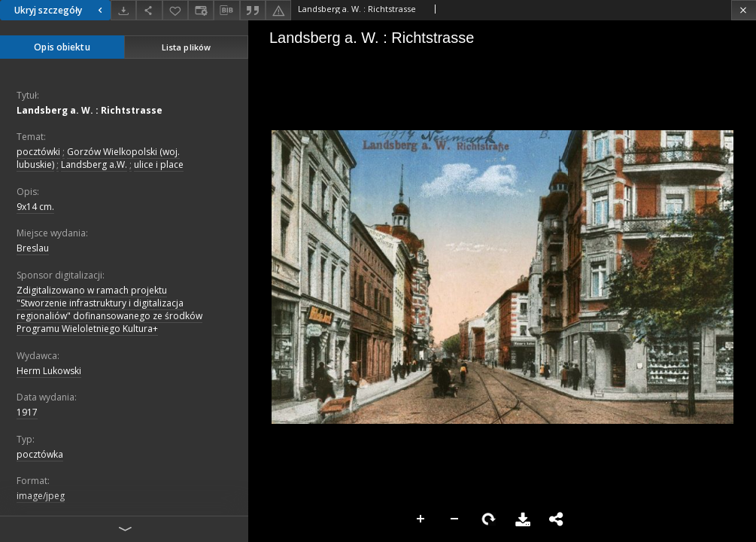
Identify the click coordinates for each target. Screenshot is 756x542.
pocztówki (38, 152)
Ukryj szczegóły (60, 10)
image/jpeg (41, 496)
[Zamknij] (744, 10)
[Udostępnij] (149, 10)
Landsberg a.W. (94, 164)
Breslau (33, 248)
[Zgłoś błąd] (278, 10)
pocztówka (40, 454)
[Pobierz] (123, 10)
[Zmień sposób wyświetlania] (201, 10)
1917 (27, 412)
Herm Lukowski (49, 371)
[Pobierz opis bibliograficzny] (226, 11)
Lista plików (186, 47)
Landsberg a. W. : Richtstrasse (90, 110)
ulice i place (159, 164)
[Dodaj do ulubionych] (175, 10)
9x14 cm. (35, 207)
